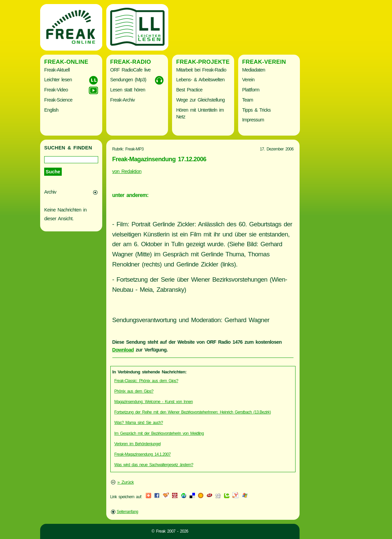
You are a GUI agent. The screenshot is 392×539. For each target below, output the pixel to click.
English (51, 110)
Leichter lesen (58, 80)
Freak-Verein (264, 62)
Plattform (251, 90)
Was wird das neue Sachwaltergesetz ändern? (154, 465)
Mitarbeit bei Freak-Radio (201, 70)
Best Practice (189, 90)
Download (123, 350)
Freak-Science (58, 100)
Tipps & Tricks (257, 110)
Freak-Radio (131, 62)
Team (248, 100)
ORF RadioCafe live (131, 70)
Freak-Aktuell (57, 70)
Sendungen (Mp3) (128, 80)
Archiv (50, 192)
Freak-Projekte (203, 62)
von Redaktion (127, 171)
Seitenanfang (128, 512)
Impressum (253, 120)
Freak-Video (56, 90)
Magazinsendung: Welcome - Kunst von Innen (154, 402)
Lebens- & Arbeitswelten (200, 80)
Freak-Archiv (123, 100)
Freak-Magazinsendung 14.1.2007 (143, 454)
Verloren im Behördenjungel (137, 444)
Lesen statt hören (128, 90)
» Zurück (126, 482)
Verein (248, 80)
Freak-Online (66, 62)
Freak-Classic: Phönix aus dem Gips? (146, 381)
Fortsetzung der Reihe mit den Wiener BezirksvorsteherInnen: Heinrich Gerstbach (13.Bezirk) (193, 412)
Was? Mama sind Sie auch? (139, 423)
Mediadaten (254, 70)
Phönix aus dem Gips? (134, 391)
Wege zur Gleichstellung (200, 100)
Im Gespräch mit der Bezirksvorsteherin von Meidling (159, 433)
